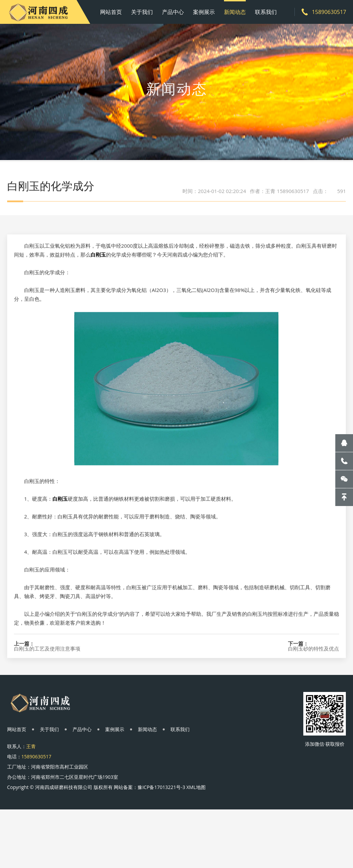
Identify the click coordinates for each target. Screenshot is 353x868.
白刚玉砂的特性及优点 (314, 678)
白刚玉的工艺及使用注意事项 (47, 678)
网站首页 (111, 12)
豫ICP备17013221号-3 (161, 787)
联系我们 (266, 12)
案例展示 (204, 12)
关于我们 (142, 12)
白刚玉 (98, 284)
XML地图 (196, 787)
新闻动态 (235, 12)
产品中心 (173, 12)
